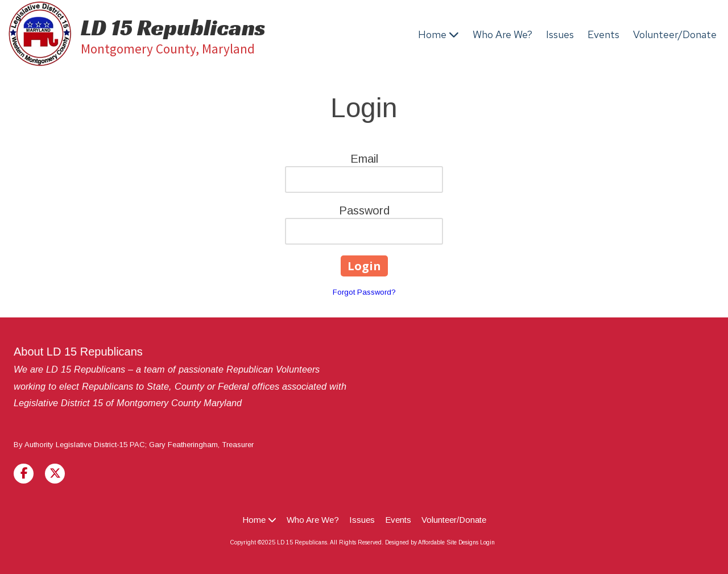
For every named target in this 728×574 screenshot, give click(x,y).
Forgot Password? (364, 292)
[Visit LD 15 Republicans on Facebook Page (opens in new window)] (24, 474)
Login (487, 542)
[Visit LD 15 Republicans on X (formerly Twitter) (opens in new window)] (55, 474)
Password (364, 210)
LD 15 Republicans (173, 27)
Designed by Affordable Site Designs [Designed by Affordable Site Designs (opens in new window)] (432, 542)
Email (364, 159)
